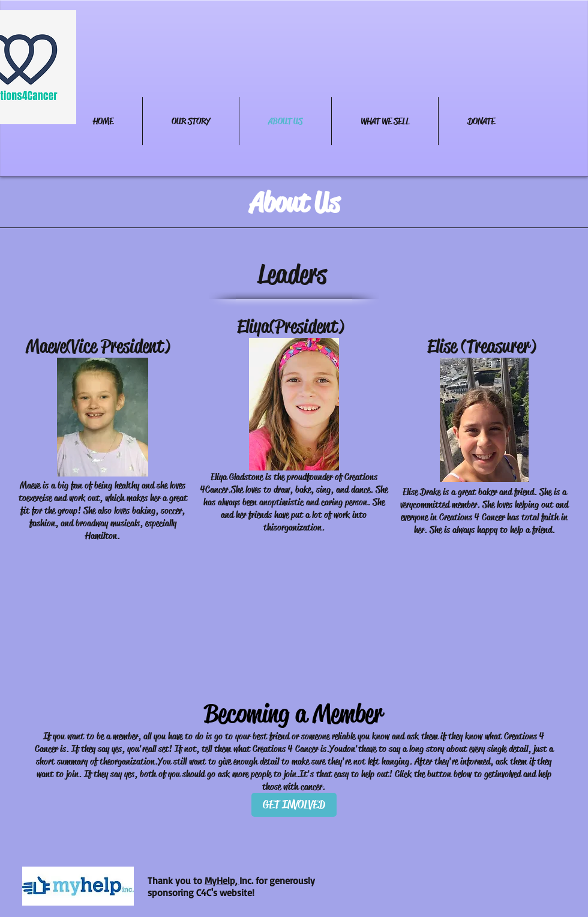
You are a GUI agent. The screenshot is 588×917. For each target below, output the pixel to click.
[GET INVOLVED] (294, 805)
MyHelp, (222, 880)
